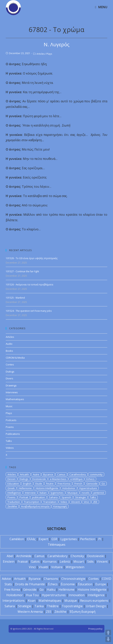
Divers (9, 378)
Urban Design (96, 606)
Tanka (39, 606)
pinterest (99, 493)
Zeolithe (12, 506)
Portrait (24, 497)
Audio (9, 344)
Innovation (77, 595)
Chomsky (77, 556)
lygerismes (57, 493)
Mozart (79, 561)
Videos (10, 448)
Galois (35, 561)
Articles (41, 54)
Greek (11, 488)
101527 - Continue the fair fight (22, 271)
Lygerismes (69, 539)
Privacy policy (95, 629)
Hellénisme (66, 590)
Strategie (80, 497)
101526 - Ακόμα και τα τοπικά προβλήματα (29, 285)
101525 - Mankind (15, 298)
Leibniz (65, 561)
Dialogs (10, 372)
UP (108, 633)
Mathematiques (15, 399)
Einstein (9, 561)
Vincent (75, 502)
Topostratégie (72, 606)
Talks (9, 441)
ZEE (95, 502)
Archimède (24, 556)
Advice (6, 579)
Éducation (85, 584)
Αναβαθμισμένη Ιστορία (35, 506)
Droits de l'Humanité (30, 584)
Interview (30, 493)
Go (103, 484)
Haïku (51, 590)
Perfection (88, 539)
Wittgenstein (75, 567)
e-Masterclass (58, 479)
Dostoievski (39, 479)
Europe (101, 584)
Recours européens (94, 601)
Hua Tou (32, 595)
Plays (49, 54)
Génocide (30, 590)
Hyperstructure (88, 488)
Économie (68, 584)
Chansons (51, 579)
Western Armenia (30, 612)
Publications (13, 434)
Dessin (11, 479)
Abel (10, 556)
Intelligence (14, 493)
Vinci (86, 502)
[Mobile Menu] (101, 7)
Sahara (53, 497)
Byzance (48, 474)
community (96, 474)
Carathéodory (58, 556)
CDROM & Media (15, 358)
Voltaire (57, 567)
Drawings (11, 385)
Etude (39, 484)
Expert (43, 539)
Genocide (92, 484)
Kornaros (50, 561)
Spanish (66, 497)
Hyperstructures (54, 595)
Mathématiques (50, 601)
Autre (36, 474)
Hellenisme (25, 488)
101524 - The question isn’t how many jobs (29, 311)
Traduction (14, 502)
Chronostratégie (73, 579)
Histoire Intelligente (47, 488)
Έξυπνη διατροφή (83, 612)
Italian (43, 493)
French (78, 484)
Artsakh (24, 474)
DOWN (108, 639)
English (27, 484)
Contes (10, 364)
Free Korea (64, 484)
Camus (61, 474)
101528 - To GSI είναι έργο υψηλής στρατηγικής (32, 258)
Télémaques (57, 545)
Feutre (50, 484)
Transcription (32, 502)
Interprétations (14, 601)
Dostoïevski (96, 556)
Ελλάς (31, 539)
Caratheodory (78, 474)
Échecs (53, 584)
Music (9, 406)
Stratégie (25, 606)
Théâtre (53, 606)
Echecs (90, 479)
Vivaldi (43, 567)
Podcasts (11, 420)
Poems (10, 427)
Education (13, 484)
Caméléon (17, 539)
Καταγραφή (60, 506)
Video (64, 502)
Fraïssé (23, 561)
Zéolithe (60, 612)
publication (39, 497)
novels (86, 493)
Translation (50, 502)
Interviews (12, 392)
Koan (32, 601)
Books (9, 351)
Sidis (90, 561)
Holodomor (69, 488)
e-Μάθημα (76, 479)
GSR (54, 539)
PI (100, 539)
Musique (73, 493)
